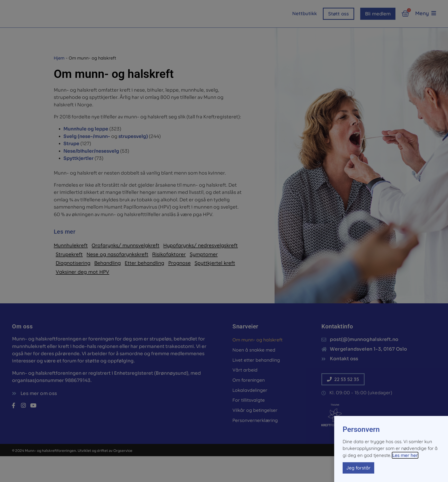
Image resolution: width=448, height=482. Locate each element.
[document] (224, 241)
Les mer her (405, 455)
